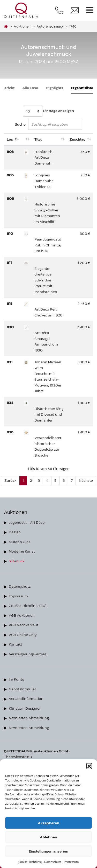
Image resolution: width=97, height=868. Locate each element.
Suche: (49, 124)
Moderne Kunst (22, 551)
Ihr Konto (17, 679)
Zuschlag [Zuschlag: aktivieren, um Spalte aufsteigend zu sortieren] (77, 139)
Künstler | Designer (25, 708)
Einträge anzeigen (48, 111)
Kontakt (15, 644)
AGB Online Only (23, 635)
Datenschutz (53, 862)
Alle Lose (30, 88)
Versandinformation (26, 698)
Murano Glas (20, 542)
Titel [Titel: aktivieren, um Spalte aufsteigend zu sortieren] (38, 139)
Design (15, 532)
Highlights (54, 88)
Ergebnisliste (82, 88)
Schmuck (17, 561)
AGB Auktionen (22, 615)
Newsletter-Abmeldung (29, 718)
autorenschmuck (50, 26)
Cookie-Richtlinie (30, 862)
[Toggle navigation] (90, 10)
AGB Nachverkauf (24, 625)
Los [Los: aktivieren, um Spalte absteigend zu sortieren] (10, 139)
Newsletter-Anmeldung (29, 728)
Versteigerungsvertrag (28, 654)
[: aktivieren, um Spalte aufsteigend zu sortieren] (26, 140)
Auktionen (22, 26)
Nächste (86, 480)
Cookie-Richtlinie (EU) (28, 605)
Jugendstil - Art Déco (27, 522)
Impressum (71, 862)
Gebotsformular (22, 689)
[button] (89, 766)
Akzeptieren (48, 823)
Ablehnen (48, 837)
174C (73, 26)
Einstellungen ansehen (48, 851)
